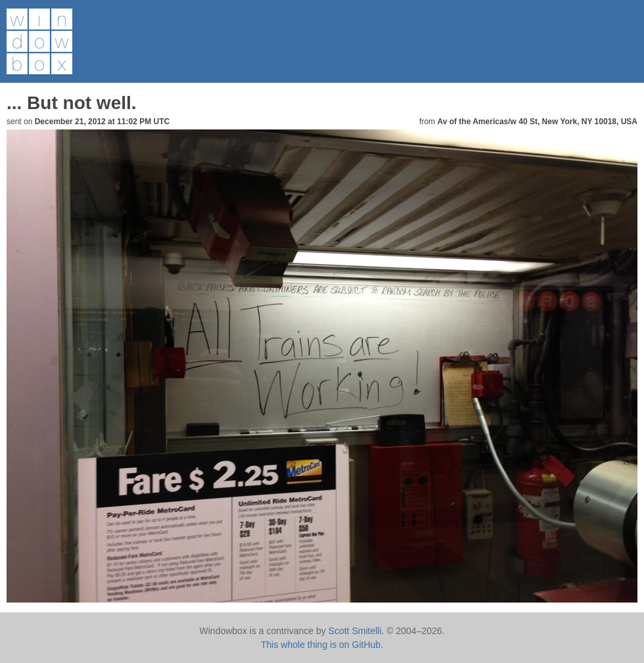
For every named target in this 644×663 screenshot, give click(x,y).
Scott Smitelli (355, 631)
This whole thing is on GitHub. (322, 645)
